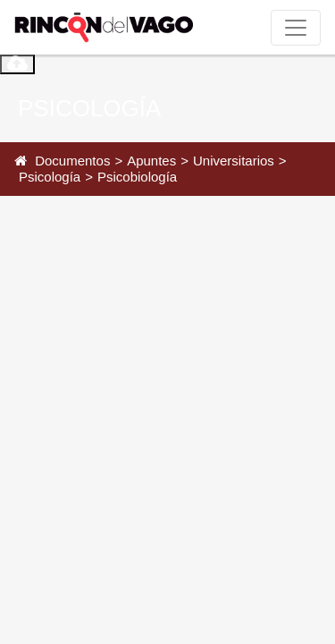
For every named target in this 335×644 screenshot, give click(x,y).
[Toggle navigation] (296, 28)
